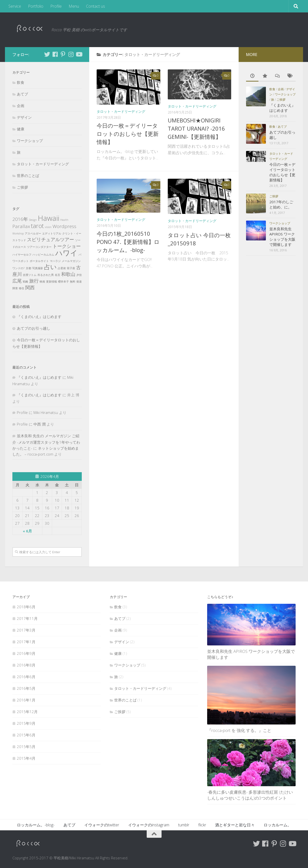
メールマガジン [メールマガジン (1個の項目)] (71, 261)
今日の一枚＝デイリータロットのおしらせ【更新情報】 (128, 134)
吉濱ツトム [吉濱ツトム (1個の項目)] (30, 275)
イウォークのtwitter (102, 825)
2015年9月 (26, 723)
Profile (56, 6)
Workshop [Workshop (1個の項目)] (18, 233)
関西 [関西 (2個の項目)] (30, 288)
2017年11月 (27, 618)
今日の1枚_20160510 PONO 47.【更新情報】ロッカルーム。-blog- (128, 242)
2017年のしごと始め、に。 (281, 204)
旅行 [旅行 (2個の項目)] (34, 281)
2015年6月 (26, 735)
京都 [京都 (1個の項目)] (28, 268)
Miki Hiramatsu (46, 412)
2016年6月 (26, 677)
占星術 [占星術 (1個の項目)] (62, 268)
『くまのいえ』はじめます (39, 317)
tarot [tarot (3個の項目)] (37, 226)
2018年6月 (26, 607)
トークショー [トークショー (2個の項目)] (67, 246)
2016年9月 (26, 653)
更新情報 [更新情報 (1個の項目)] (52, 282)
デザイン (24, 117)
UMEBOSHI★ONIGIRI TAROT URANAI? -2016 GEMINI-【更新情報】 (196, 128)
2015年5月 (26, 747)
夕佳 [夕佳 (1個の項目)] (79, 275)
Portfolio (36, 6)
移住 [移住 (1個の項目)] (22, 288)
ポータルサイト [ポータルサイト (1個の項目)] (39, 261)
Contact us (96, 6)
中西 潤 (40, 424)
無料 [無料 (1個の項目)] (73, 282)
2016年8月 (26, 665)
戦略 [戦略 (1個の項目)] (26, 282)
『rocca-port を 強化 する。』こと (239, 730)
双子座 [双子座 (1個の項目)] (71, 268)
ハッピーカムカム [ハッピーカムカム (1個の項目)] (43, 255)
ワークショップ (30, 141)
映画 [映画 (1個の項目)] (42, 282)
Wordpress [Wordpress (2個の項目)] (64, 226)
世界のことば (28, 175)
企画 (21, 106)
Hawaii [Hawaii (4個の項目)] (49, 218)
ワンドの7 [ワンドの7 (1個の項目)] (19, 268)
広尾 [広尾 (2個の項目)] (17, 281)
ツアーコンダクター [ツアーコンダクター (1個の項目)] (39, 247)
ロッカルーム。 (278, 825)
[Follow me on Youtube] (79, 54)
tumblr (184, 825)
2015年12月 (27, 712)
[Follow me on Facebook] (55, 54)
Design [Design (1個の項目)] (33, 220)
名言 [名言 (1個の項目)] (57, 275)
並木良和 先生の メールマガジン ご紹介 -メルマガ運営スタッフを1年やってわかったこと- (46, 442)
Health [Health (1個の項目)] (64, 220)
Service (15, 6)
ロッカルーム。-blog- (36, 825)
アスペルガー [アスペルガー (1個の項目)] (33, 233)
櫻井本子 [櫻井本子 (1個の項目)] (63, 282)
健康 (21, 129)
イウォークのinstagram (149, 825)
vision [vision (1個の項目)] (48, 227)
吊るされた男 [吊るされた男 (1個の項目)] (46, 275)
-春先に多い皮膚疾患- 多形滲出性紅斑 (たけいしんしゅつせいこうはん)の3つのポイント (250, 795)
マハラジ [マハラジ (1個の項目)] (55, 261)
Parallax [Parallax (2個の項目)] (21, 226)
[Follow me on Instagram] (71, 54)
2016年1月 (26, 700)
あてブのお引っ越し (34, 328)
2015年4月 (26, 758)
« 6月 (27, 531)
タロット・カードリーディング (121, 111)
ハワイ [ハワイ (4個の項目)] (66, 253)
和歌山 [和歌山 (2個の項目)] (68, 274)
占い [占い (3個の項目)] (50, 267)
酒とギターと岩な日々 (235, 825)
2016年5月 (26, 688)
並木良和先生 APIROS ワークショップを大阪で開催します (282, 237)
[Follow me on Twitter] (47, 54)
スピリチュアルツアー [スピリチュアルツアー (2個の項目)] (51, 239)
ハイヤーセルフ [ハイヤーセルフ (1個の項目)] (22, 255)
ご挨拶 (22, 187)
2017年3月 (26, 630)
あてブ (22, 94)
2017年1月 (26, 642)
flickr (202, 825)
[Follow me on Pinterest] (63, 54)
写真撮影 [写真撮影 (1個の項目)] (38, 268)
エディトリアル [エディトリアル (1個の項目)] (52, 233)
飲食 (21, 82)
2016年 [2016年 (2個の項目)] (20, 219)
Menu (74, 6)
